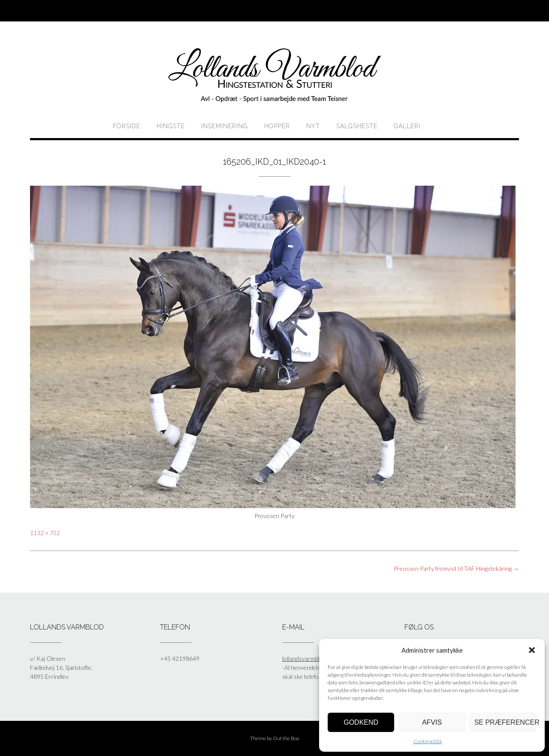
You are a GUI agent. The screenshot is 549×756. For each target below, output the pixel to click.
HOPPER (277, 126)
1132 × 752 (45, 533)
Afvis (432, 722)
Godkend (361, 722)
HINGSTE (171, 126)
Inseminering (225, 126)
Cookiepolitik (428, 741)
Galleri (407, 126)
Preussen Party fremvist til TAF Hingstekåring (456, 568)
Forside (127, 126)
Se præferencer (505, 722)
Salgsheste (357, 126)
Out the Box (286, 738)
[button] (532, 650)
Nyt (313, 126)
